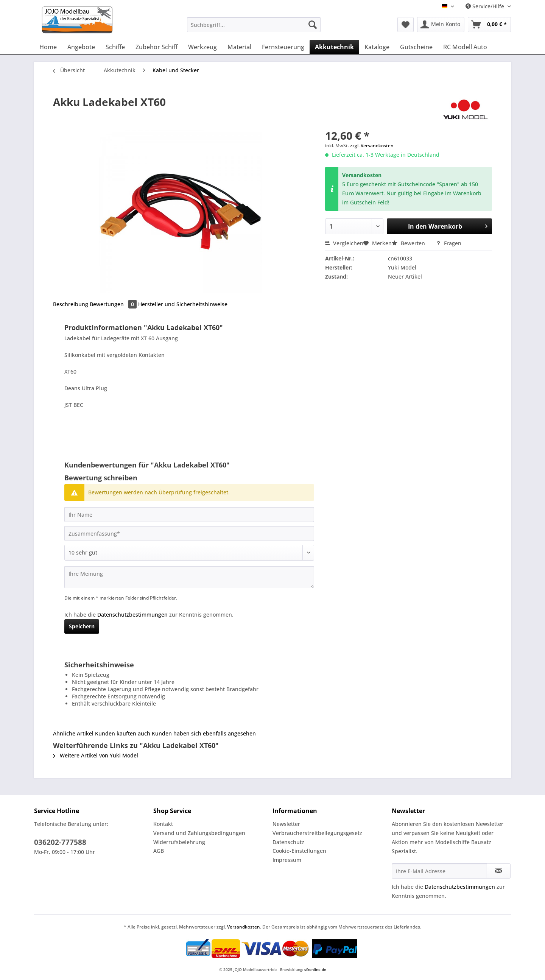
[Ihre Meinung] (189, 577)
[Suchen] (313, 25)
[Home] (48, 47)
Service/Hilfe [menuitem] (486, 6)
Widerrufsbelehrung (179, 842)
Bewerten (409, 243)
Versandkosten (244, 927)
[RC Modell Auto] (465, 47)
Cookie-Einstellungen (299, 851)
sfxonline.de (315, 969)
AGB (159, 851)
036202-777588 (60, 842)
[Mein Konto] (441, 25)
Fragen (449, 243)
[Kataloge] (377, 47)
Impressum (287, 860)
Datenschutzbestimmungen (132, 615)
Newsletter (286, 824)
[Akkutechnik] (334, 47)
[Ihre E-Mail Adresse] (439, 871)
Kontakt (163, 824)
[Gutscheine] (416, 47)
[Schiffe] (115, 47)
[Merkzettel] (406, 25)
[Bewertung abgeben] (189, 553)
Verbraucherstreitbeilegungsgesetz (317, 833)
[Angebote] (81, 47)
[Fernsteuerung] (283, 47)
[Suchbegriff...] (254, 25)
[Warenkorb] (489, 25)
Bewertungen (114, 304)
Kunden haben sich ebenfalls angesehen (204, 733)
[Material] (239, 47)
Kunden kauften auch (123, 733)
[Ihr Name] (189, 514)
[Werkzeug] (202, 47)
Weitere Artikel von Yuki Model (96, 755)
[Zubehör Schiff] (156, 47)
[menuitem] (254, 28)
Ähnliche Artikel (73, 733)
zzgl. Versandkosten (372, 146)
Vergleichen (344, 243)
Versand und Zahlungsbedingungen (199, 833)
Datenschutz (288, 842)
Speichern (82, 626)
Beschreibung (71, 304)
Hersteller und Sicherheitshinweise (183, 304)
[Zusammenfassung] (189, 533)
